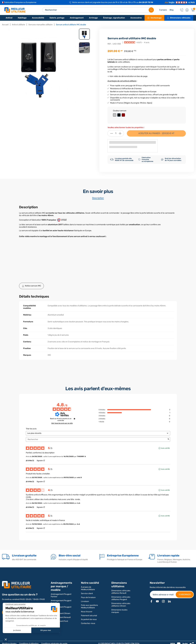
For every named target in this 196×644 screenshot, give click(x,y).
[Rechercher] (151, 10)
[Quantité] (116, 133)
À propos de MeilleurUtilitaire (88, 588)
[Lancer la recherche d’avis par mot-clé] (168, 439)
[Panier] (193, 10)
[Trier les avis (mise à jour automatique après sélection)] (98, 433)
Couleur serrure (120, 111)
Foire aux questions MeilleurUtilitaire (89, 606)
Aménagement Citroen (61, 613)
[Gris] (115, 115)
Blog (171, 10)
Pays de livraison (88, 597)
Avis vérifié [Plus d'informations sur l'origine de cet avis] (165, 448)
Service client (87, 593)
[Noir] (120, 115)
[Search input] (98, 10)
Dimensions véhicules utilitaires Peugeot (121, 598)
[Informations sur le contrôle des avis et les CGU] (74, 419)
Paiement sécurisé (89, 616)
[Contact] (182, 10)
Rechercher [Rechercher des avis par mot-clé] (97, 439)
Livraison (85, 601)
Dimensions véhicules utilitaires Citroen (121, 605)
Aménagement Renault (61, 617)
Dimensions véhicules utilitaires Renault (121, 592)
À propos (163, 10)
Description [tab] (98, 198)
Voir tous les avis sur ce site (62, 423)
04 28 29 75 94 (146, 2)
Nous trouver (87, 612)
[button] (187, 10)
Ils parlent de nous (89, 619)
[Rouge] (124, 115)
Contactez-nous (88, 623)
